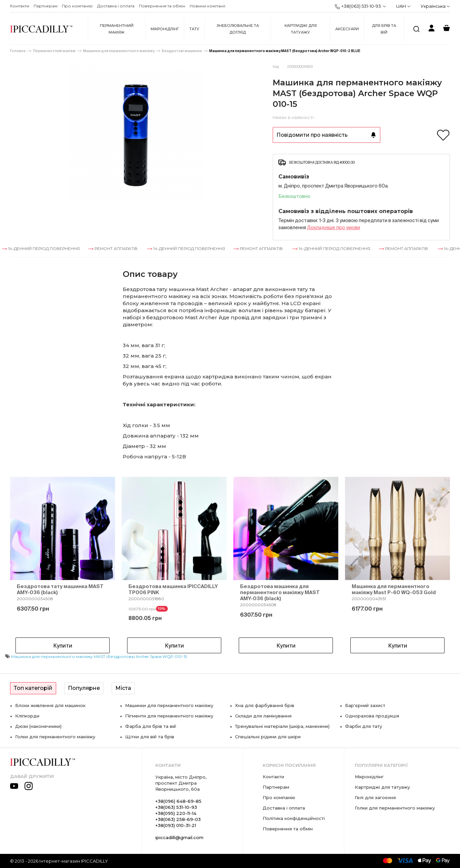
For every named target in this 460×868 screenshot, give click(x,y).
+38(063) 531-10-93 (358, 6)
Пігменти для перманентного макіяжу (169, 716)
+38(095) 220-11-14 (176, 813)
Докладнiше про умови (334, 228)
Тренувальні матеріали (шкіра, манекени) (282, 726)
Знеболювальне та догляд (238, 29)
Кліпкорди (27, 716)
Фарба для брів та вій (151, 726)
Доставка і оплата (116, 6)
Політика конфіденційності (294, 818)
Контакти (20, 6)
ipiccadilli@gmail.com (179, 837)
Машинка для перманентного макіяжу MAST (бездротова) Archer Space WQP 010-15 (99, 656)
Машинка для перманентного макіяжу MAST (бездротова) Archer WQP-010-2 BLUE (285, 51)
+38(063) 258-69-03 (178, 819)
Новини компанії (207, 6)
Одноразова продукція (372, 716)
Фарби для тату (363, 726)
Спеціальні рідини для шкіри (268, 737)
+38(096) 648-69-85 (178, 801)
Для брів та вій (384, 29)
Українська (435, 6)
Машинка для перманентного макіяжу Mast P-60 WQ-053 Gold (394, 589)
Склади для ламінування (263, 716)
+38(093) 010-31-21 (176, 825)
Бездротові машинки (182, 51)
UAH (403, 6)
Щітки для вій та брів (150, 737)
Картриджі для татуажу (301, 29)
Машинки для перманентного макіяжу (119, 51)
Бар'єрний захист (365, 705)
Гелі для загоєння (375, 797)
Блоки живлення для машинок (50, 705)
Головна (18, 51)
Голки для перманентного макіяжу (55, 737)
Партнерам (46, 6)
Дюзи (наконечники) (38, 726)
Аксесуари (347, 29)
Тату (194, 29)
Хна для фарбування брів (265, 705)
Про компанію (77, 6)
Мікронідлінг (165, 29)
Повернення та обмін (162, 6)
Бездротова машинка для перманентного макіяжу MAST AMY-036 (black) (280, 592)
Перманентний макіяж (117, 29)
